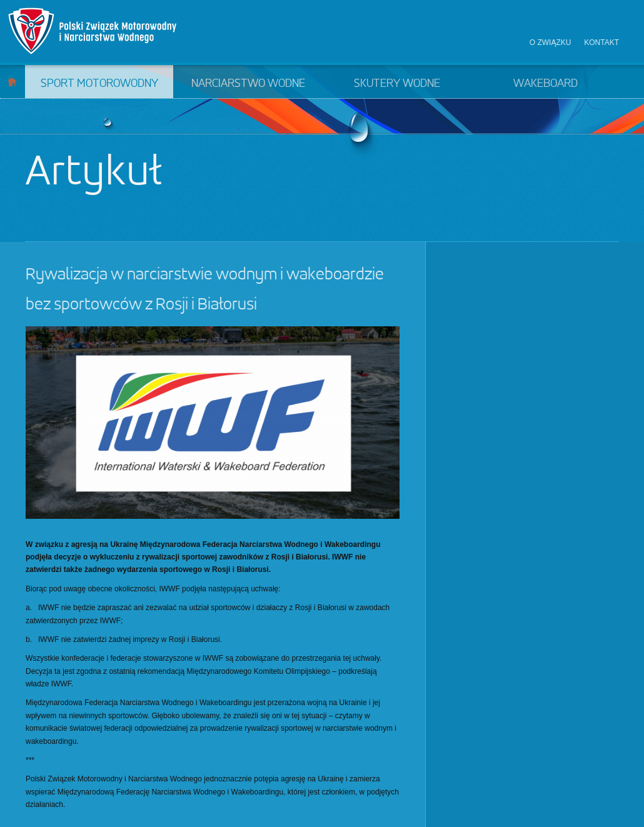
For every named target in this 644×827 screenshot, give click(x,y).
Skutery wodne (397, 84)
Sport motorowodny (99, 84)
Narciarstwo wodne (248, 84)
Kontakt (601, 43)
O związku (551, 43)
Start (12, 82)
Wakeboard (546, 84)
